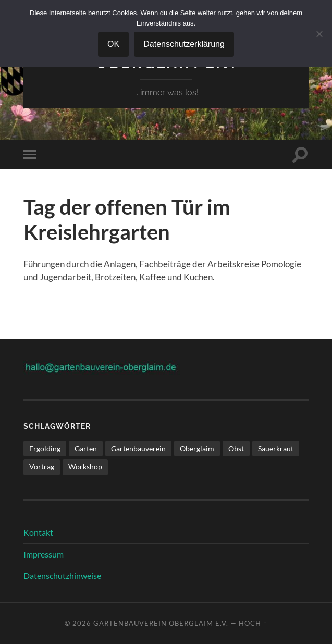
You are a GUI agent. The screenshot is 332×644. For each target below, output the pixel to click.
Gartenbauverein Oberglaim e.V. (161, 623)
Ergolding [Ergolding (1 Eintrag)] (45, 448)
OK (113, 44)
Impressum (44, 554)
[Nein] (319, 34)
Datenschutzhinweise (62, 575)
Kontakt (38, 532)
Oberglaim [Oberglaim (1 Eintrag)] (197, 448)
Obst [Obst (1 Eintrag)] (236, 448)
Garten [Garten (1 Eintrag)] (86, 448)
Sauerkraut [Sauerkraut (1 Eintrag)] (276, 448)
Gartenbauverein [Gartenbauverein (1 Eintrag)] (138, 448)
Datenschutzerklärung (184, 44)
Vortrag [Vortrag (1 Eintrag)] (42, 467)
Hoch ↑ (253, 623)
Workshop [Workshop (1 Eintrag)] (85, 467)
